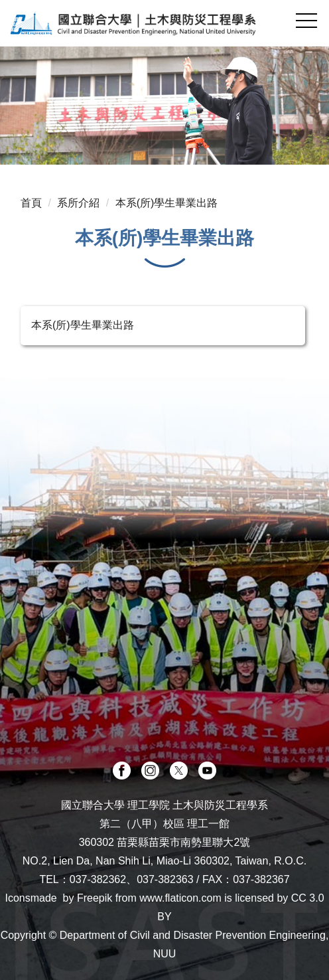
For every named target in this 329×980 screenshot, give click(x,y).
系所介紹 (78, 203)
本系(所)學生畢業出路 (167, 203)
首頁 (31, 203)
